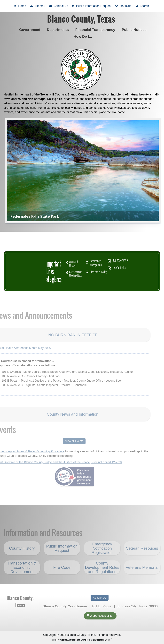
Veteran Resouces (142, 555)
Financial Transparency (95, 30)
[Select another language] (123, 6)
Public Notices (135, 30)
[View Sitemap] (38, 6)
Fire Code (62, 575)
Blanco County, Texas (81, 19)
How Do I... (83, 36)
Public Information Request (62, 555)
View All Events (67, 441)
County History (22, 555)
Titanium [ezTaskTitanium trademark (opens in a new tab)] (104, 640)
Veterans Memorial (142, 574)
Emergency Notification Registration (102, 555)
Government (30, 30)
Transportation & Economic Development (22, 574)
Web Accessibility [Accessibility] (100, 616)
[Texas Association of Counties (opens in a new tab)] (75, 640)
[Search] (142, 6)
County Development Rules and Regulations (102, 574)
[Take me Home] (20, 6)
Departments (58, 30)
